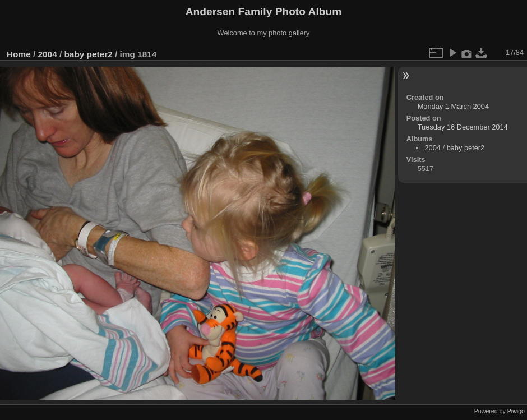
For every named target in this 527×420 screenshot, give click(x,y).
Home (19, 54)
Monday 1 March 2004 (453, 106)
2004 (48, 54)
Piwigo (516, 411)
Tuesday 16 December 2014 (463, 127)
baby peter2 (88, 54)
